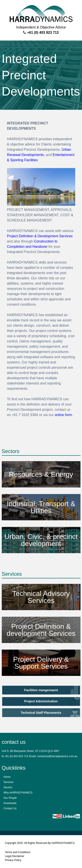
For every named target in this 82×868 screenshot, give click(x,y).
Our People (10, 798)
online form (63, 415)
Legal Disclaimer (15, 856)
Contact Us (10, 808)
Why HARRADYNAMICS (18, 793)
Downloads (10, 803)
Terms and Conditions (18, 852)
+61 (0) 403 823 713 (41, 33)
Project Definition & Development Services (40, 236)
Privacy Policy (13, 860)
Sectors (8, 787)
